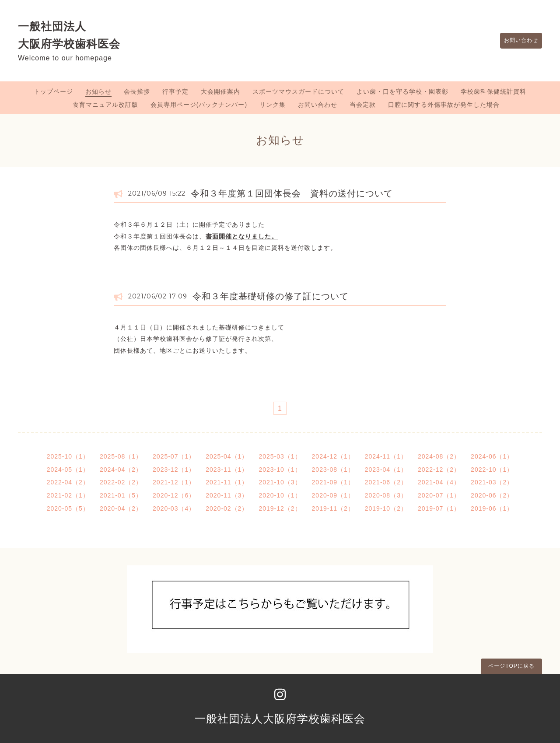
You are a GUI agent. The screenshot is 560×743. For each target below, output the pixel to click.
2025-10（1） (68, 456)
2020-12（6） (174, 495)
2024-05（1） (68, 470)
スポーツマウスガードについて (298, 91)
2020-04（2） (121, 508)
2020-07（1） (439, 495)
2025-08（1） (121, 456)
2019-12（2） (280, 508)
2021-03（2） (492, 482)
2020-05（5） (68, 508)
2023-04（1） (386, 470)
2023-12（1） (174, 470)
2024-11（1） (386, 456)
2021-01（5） (121, 495)
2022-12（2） (439, 470)
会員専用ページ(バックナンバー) (199, 105)
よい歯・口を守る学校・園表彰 (402, 91)
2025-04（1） (227, 456)
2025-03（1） (280, 456)
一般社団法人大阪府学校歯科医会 (280, 718)
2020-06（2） (492, 495)
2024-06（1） (492, 456)
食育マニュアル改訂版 (105, 105)
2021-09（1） (333, 482)
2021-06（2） (386, 482)
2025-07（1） (174, 456)
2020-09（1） (333, 495)
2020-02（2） (227, 508)
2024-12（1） (333, 456)
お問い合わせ (517, 41)
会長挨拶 (137, 91)
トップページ (53, 91)
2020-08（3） (386, 495)
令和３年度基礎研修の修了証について (271, 296)
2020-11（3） (227, 495)
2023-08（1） (333, 470)
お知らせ (98, 91)
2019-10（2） (386, 508)
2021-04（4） (439, 482)
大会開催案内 (220, 91)
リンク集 (273, 105)
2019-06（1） (492, 508)
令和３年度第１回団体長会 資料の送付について (292, 193)
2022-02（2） (121, 482)
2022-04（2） (68, 482)
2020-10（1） (280, 495)
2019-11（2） (333, 508)
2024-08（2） (439, 456)
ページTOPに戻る (511, 666)
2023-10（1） (280, 470)
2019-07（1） (439, 508)
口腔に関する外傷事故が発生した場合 (444, 105)
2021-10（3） (280, 482)
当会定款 (363, 105)
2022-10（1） (492, 470)
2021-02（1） (68, 495)
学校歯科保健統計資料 (493, 91)
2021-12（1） (174, 482)
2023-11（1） (227, 470)
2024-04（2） (121, 470)
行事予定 (175, 91)
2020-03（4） (174, 508)
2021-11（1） (227, 482)
